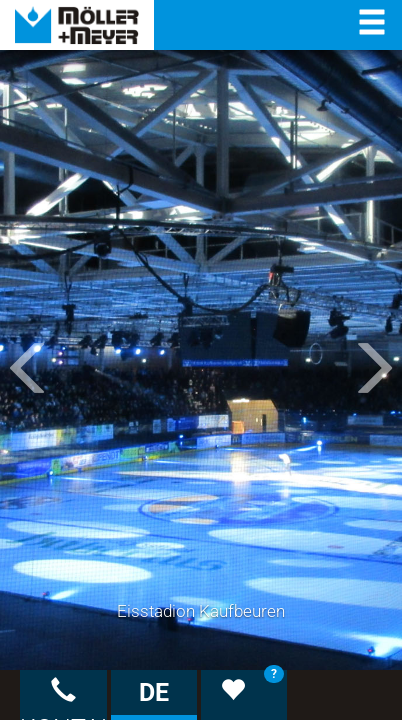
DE (154, 692)
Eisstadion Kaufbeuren (201, 611)
